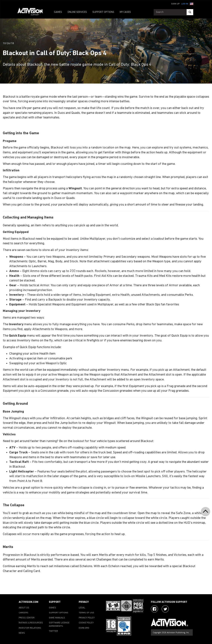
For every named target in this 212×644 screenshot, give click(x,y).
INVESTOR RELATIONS (30, 628)
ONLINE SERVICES (77, 12)
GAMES (58, 12)
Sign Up (175, 4)
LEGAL (82, 608)
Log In (185, 4)
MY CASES (125, 12)
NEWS (22, 633)
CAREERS (24, 613)
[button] (192, 4)
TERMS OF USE (86, 613)
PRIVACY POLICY (87, 618)
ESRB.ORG (84, 628)
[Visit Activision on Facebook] (154, 609)
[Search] (190, 12)
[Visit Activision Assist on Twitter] (165, 609)
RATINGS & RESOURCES (31, 623)
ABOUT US (24, 608)
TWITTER (53, 631)
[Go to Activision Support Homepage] (32, 12)
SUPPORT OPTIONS (103, 12)
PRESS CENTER (27, 618)
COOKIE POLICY (86, 623)
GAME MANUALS (57, 618)
